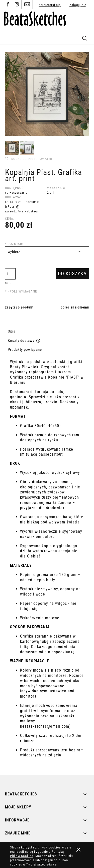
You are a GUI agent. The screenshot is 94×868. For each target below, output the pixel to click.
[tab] (47, 331)
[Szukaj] (85, 37)
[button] (6, 38)
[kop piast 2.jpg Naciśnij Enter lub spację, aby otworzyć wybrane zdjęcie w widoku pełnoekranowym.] (47, 94)
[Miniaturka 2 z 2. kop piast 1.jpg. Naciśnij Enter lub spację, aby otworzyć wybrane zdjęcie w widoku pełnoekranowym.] (27, 148)
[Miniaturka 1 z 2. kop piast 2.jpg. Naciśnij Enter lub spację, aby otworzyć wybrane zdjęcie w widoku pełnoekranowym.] (12, 148)
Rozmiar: (14, 244)
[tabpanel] (47, 563)
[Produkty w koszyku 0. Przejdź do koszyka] (85, 21)
